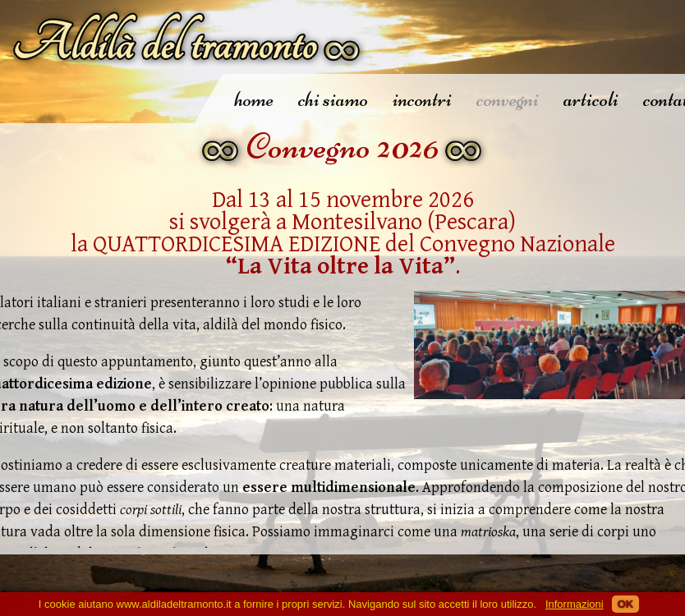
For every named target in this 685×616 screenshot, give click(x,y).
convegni (508, 99)
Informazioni (575, 604)
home (254, 99)
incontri (422, 99)
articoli (591, 99)
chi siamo (333, 99)
